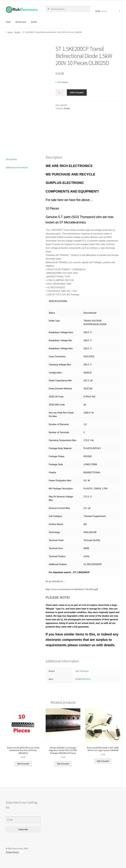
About (34, 22)
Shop (8, 22)
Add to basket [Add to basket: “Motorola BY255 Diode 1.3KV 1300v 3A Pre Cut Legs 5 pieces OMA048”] (103, 761)
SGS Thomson (82, 671)
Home (10, 32)
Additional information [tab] (17, 167)
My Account (21, 22)
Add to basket (77, 92)
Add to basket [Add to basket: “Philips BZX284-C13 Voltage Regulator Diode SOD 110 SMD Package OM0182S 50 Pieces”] (63, 764)
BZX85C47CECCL (83, 679)
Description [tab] (11, 159)
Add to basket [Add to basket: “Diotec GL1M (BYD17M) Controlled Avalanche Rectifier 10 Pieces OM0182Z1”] (23, 764)
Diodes (17, 32)
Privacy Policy (12, 852)
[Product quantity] (60, 93)
